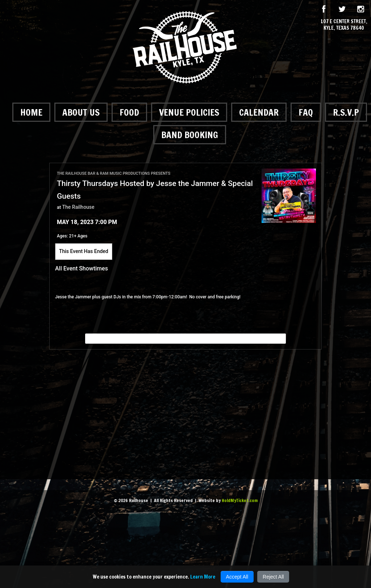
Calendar (259, 112)
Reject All (273, 577)
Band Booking (190, 135)
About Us (81, 112)
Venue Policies (189, 112)
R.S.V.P (346, 112)
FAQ (306, 112)
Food (129, 112)
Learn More (203, 577)
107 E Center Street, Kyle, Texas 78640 (344, 25)
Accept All (237, 577)
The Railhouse (78, 207)
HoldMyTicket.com (240, 500)
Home (31, 112)
